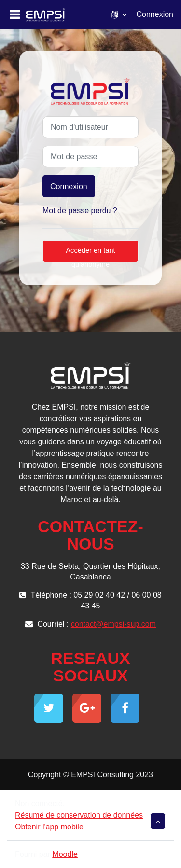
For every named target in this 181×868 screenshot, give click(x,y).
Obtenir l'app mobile (49, 827)
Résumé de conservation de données (79, 815)
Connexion (155, 14)
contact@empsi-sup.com (113, 624)
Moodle (65, 854)
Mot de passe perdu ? (80, 211)
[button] (119, 14)
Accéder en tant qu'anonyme (90, 254)
